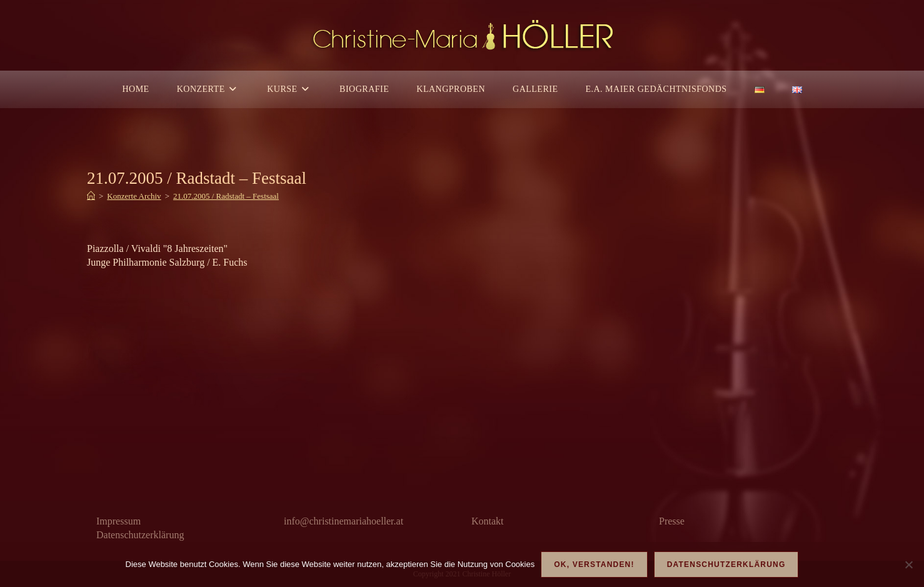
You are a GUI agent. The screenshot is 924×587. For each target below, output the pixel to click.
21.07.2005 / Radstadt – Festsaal (226, 196)
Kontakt (488, 521)
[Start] (91, 196)
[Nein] (908, 564)
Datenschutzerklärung (140, 535)
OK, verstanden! (594, 564)
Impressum (118, 521)
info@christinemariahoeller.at (344, 521)
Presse (672, 521)
